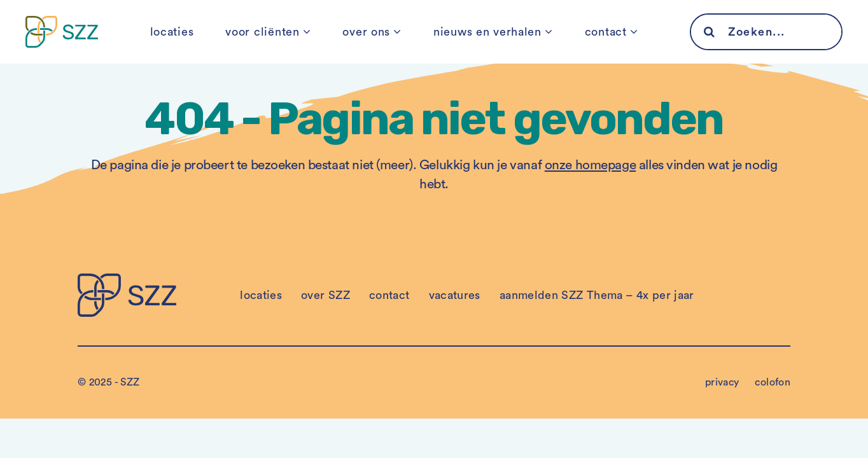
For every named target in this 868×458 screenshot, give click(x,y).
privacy (722, 382)
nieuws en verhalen (487, 32)
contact (606, 32)
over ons (366, 32)
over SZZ (325, 295)
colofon (773, 382)
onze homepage (591, 165)
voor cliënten (262, 32)
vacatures (455, 295)
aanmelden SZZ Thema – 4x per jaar (597, 295)
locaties (172, 32)
